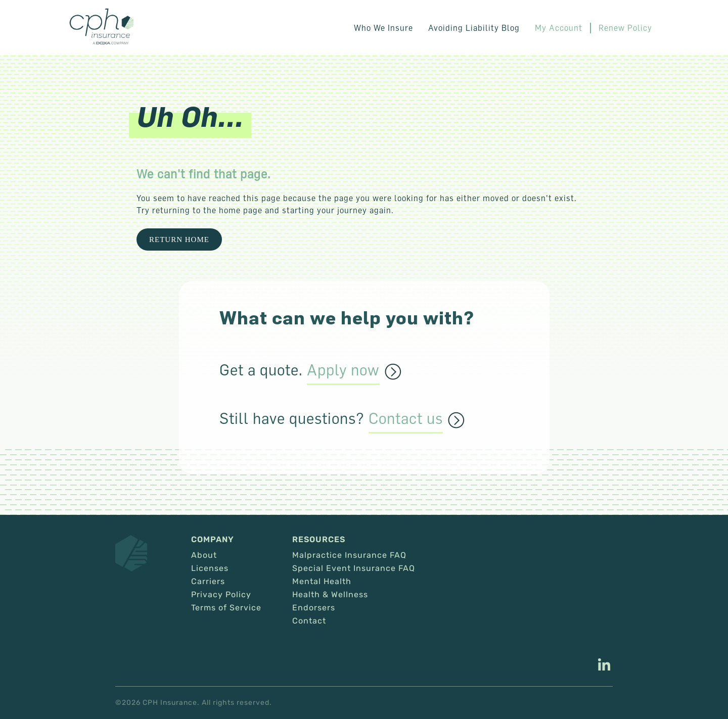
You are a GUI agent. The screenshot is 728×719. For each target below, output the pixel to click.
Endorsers (314, 608)
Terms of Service (226, 608)
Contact (309, 621)
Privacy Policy (221, 595)
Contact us (406, 419)
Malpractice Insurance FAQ (349, 555)
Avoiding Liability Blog (474, 28)
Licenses (210, 568)
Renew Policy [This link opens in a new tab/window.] (625, 28)
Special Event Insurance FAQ (354, 568)
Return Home (179, 239)
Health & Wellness (330, 595)
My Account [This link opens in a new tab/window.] (559, 28)
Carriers (208, 582)
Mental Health (322, 582)
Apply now (343, 370)
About (204, 555)
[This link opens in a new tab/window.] (604, 666)
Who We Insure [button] (383, 28)
